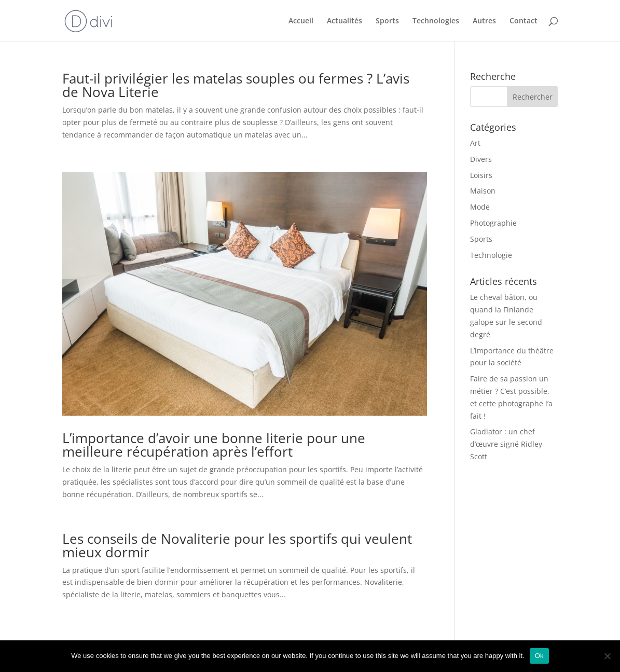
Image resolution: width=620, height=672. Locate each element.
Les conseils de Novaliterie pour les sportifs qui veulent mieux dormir (237, 545)
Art (475, 143)
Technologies (436, 21)
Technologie (491, 255)
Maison (483, 191)
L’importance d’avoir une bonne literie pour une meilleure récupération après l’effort (214, 445)
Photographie (493, 223)
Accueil (301, 21)
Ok (539, 656)
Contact (523, 21)
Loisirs (481, 175)
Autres (484, 21)
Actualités (345, 21)
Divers (481, 159)
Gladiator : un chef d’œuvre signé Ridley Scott (506, 444)
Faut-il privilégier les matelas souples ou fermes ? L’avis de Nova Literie (236, 85)
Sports (387, 21)
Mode (480, 207)
